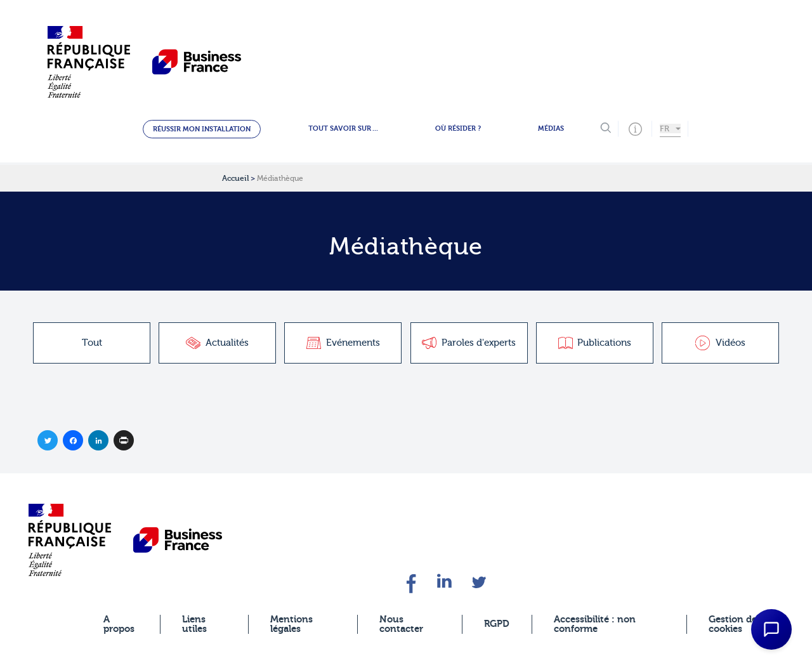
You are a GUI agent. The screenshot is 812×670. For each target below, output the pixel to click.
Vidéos (721, 343)
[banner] (70, 540)
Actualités (217, 343)
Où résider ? (458, 128)
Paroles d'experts (469, 343)
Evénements (343, 343)
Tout (92, 343)
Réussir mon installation (202, 129)
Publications (595, 343)
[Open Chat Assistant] (771, 629)
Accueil (235, 178)
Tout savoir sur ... (343, 128)
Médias (551, 128)
